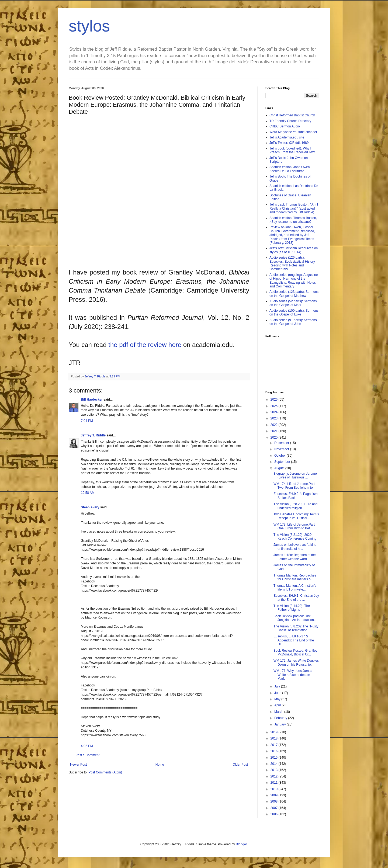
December (282, 443)
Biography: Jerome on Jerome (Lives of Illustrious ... (295, 475)
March (279, 712)
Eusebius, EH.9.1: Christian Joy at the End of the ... (296, 598)
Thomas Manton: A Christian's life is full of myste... (295, 588)
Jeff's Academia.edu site (287, 137)
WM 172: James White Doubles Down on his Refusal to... (296, 662)
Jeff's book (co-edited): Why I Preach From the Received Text (292, 150)
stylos (89, 26)
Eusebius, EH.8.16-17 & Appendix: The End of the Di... (294, 640)
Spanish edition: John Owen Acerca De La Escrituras (290, 169)
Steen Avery (90, 507)
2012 (275, 776)
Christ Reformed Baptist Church (292, 115)
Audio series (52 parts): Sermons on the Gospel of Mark (293, 303)
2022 (275, 425)
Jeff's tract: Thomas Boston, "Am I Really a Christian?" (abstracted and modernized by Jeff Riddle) (294, 208)
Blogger (241, 844)
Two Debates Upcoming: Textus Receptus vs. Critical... (296, 516)
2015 (275, 758)
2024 (275, 412)
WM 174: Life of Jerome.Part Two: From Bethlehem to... (295, 486)
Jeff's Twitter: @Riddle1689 (289, 143)
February (281, 718)
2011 (275, 783)
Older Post (240, 765)
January (280, 724)
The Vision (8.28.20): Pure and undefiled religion (295, 506)
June (278, 693)
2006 (275, 814)
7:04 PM (87, 421)
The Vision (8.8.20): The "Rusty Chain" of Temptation (296, 628)
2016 (275, 751)
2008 (275, 801)
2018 (275, 738)
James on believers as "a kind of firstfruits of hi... (295, 547)
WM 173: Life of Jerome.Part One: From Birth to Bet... (294, 526)
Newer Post (78, 765)
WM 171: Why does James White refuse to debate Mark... (293, 675)
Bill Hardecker (92, 400)
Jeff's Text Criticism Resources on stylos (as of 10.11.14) (294, 250)
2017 (275, 745)
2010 (275, 789)
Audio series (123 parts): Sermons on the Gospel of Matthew (294, 294)
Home (160, 765)
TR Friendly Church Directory (290, 121)
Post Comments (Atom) (105, 772)
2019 (275, 732)
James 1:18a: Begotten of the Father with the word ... (295, 557)
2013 (275, 770)
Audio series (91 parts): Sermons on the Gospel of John (293, 322)
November (282, 449)
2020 (275, 438)
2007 (275, 808)
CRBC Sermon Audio (285, 126)
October (280, 456)
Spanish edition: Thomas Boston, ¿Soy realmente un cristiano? (293, 220)
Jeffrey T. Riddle (93, 435)
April (278, 705)
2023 (275, 418)
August (280, 468)
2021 (275, 431)
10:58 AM (88, 493)
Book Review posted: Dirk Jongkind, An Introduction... (295, 618)
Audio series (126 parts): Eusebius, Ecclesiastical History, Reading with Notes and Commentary (292, 263)
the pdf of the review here (145, 345)
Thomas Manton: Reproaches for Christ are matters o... (295, 577)
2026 (275, 400)
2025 (275, 406)
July (278, 686)
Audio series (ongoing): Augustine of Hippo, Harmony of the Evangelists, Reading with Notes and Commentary (294, 281)
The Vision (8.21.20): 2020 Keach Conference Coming (295, 537)
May (278, 699)
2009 (275, 795)
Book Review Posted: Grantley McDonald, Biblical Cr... (295, 652)
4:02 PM (87, 746)
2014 (275, 764)
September (283, 462)
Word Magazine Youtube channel (293, 132)
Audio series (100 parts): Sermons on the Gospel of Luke (294, 313)
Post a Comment (87, 755)
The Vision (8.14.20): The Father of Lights (292, 608)
